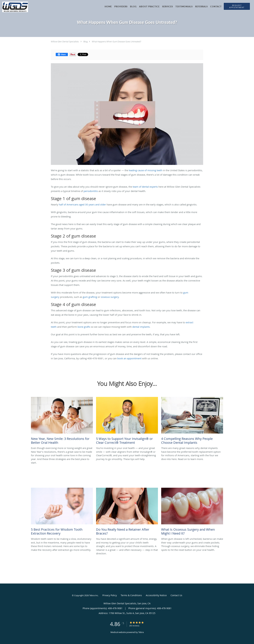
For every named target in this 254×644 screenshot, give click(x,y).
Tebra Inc (94, 595)
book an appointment (129, 358)
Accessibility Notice (156, 595)
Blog (86, 42)
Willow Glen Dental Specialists (65, 42)
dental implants (141, 327)
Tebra (141, 632)
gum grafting (90, 297)
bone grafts (84, 327)
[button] (237, 6)
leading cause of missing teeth (146, 170)
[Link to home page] (14, 7)
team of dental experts (145, 187)
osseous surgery (110, 297)
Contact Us (176, 595)
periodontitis (91, 191)
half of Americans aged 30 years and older (82, 204)
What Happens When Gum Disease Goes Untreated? (116, 42)
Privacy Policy (110, 595)
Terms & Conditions (131, 595)
